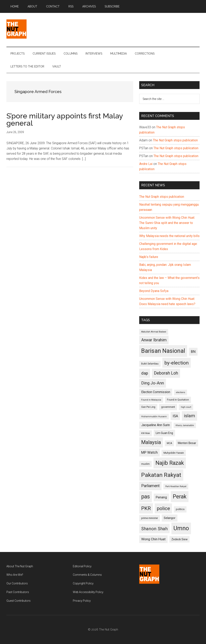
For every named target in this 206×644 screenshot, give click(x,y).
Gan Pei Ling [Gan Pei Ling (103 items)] (148, 407)
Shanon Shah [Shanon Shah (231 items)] (154, 529)
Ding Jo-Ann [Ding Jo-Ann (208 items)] (153, 383)
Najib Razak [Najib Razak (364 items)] (170, 463)
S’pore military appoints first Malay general (65, 119)
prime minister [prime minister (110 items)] (150, 518)
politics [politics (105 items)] (180, 509)
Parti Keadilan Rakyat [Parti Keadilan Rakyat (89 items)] (176, 486)
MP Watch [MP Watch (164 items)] (149, 452)
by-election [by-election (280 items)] (177, 363)
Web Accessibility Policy (88, 592)
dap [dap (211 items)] (145, 373)
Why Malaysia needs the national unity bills (169, 236)
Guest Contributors (19, 601)
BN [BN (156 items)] (193, 352)
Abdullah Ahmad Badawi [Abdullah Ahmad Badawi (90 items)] (154, 332)
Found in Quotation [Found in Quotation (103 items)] (178, 400)
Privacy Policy (82, 601)
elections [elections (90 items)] (181, 392)
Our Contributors (17, 583)
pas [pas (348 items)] (146, 497)
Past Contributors (18, 592)
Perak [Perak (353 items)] (180, 497)
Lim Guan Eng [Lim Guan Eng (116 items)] (164, 433)
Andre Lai (146, 164)
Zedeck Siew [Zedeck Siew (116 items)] (179, 539)
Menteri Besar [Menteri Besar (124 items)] (187, 443)
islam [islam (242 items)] (190, 416)
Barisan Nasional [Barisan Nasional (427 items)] (163, 351)
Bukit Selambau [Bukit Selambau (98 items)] (150, 364)
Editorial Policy (82, 566)
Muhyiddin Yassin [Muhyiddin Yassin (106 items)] (174, 453)
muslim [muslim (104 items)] (145, 464)
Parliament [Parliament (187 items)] (150, 486)
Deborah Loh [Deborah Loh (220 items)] (166, 373)
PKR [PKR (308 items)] (146, 508)
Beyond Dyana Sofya (154, 291)
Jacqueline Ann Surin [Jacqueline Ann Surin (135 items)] (156, 425)
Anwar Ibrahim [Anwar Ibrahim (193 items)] (154, 340)
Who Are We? (15, 575)
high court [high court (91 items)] (186, 407)
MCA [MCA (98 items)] (169, 443)
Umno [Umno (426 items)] (181, 528)
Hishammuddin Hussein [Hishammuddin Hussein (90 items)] (154, 417)
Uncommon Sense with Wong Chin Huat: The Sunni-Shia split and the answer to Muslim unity (167, 223)
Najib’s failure (149, 257)
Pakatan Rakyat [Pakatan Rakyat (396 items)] (161, 475)
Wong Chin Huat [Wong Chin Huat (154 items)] (153, 539)
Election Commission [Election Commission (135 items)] (156, 392)
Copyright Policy (83, 583)
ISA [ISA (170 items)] (175, 416)
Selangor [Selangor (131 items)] (170, 518)
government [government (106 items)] (168, 407)
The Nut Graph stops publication (175, 140)
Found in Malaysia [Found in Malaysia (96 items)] (151, 400)
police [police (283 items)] (163, 508)
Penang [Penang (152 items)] (161, 497)
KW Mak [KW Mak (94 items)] (146, 433)
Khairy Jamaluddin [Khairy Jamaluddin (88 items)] (185, 425)
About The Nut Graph (20, 566)
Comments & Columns (87, 575)
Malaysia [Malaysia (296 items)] (151, 442)
